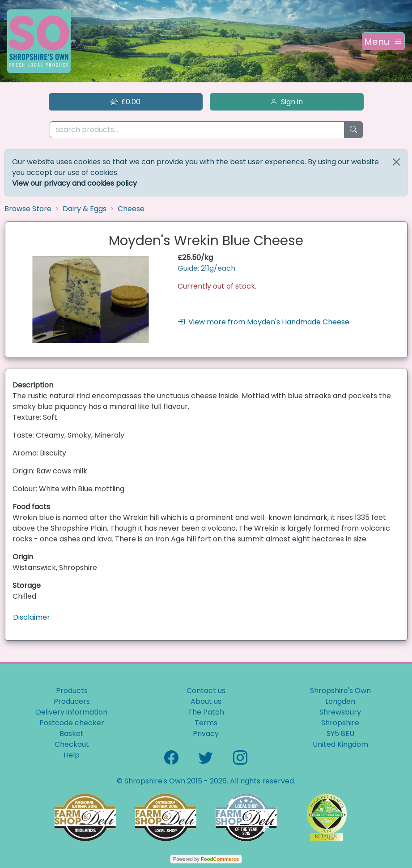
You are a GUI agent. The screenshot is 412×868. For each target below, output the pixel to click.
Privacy (206, 734)
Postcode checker (72, 723)
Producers (72, 701)
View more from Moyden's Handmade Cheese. (264, 322)
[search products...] (197, 130)
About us (206, 701)
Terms (206, 723)
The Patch (206, 712)
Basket (72, 734)
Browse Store (28, 209)
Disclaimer (32, 617)
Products (72, 691)
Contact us (206, 691)
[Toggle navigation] (383, 41)
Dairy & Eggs (85, 209)
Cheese (131, 209)
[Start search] (353, 130)
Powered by (206, 859)
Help (72, 755)
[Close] (396, 162)
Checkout (72, 744)
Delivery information (72, 712)
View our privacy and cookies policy (74, 183)
